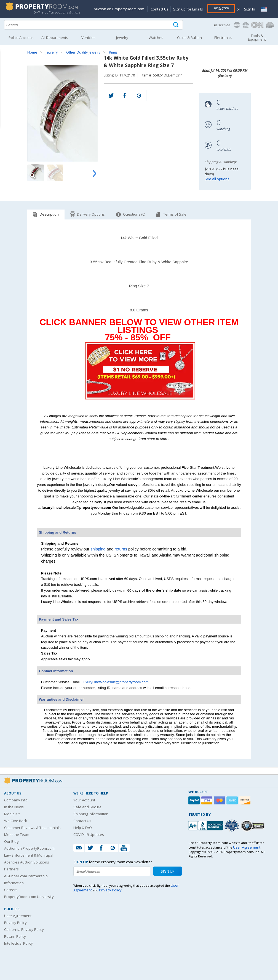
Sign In (249, 9)
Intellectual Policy (18, 943)
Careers (11, 890)
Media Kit (12, 814)
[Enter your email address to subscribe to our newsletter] (112, 871)
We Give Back (16, 821)
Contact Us (160, 9)
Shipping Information (91, 814)
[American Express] (233, 800)
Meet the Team (17, 835)
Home (32, 52)
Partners (11, 869)
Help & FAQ (83, 828)
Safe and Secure (87, 807)
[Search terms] (93, 25)
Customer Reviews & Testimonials (32, 828)
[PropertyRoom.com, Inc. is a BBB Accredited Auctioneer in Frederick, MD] (206, 825)
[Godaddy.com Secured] (253, 826)
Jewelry (52, 52)
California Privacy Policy (24, 929)
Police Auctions (21, 38)
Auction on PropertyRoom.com (119, 9)
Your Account (84, 800)
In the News (14, 807)
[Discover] (245, 800)
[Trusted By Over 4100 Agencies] (232, 826)
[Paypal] (195, 800)
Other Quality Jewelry (83, 52)
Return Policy (15, 936)
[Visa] (207, 800)
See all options (217, 179)
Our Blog (11, 841)
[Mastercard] (220, 800)
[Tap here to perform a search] (176, 25)
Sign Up (168, 871)
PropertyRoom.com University (29, 897)
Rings (113, 52)
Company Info (16, 800)
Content (5, 70)
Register (221, 9)
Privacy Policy (15, 923)
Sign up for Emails (188, 9)
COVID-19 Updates (89, 835)
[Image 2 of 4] (55, 173)
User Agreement (18, 916)
